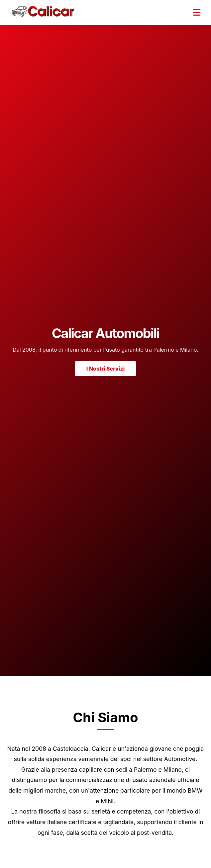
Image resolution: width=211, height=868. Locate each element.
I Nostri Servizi (106, 369)
